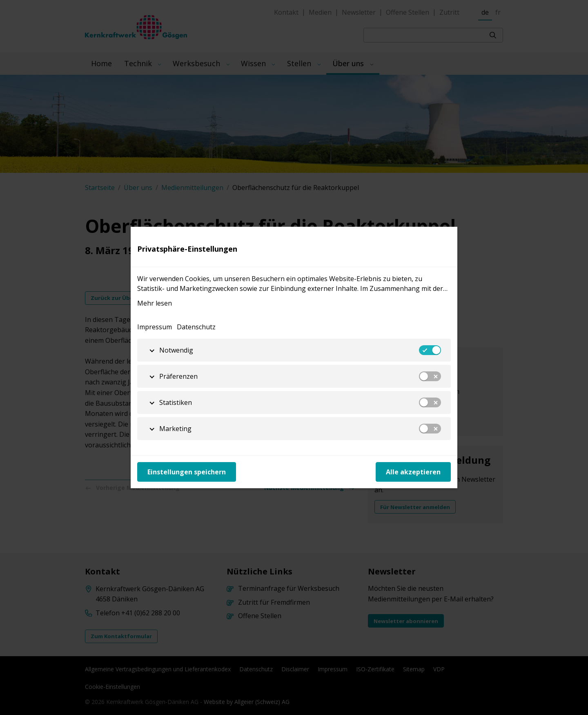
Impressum (155, 327)
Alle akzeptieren (413, 472)
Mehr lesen (155, 303)
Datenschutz (196, 327)
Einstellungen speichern (187, 472)
